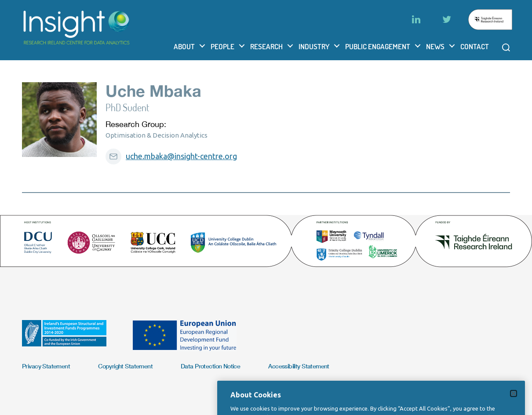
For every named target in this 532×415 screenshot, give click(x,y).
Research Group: (136, 124)
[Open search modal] (506, 47)
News (435, 46)
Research (266, 46)
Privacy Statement (46, 366)
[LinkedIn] (416, 19)
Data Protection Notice (210, 366)
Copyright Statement (125, 366)
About (184, 46)
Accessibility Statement (299, 366)
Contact (475, 46)
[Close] (514, 402)
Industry (314, 46)
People (222, 46)
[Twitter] (447, 19)
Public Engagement (378, 46)
